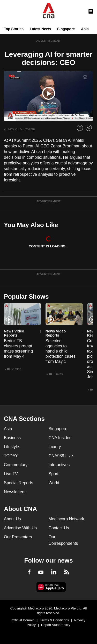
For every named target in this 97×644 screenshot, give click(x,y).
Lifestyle (12, 447)
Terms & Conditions (54, 620)
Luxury (55, 447)
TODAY (11, 456)
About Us (12, 519)
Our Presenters (18, 537)
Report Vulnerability (56, 625)
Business (12, 438)
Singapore (66, 29)
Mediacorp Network (66, 519)
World (54, 483)
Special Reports (18, 483)
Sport (54, 474)
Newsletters (15, 492)
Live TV (11, 474)
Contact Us (59, 528)
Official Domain (23, 620)
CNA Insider (60, 438)
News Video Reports (14, 333)
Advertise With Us (20, 528)
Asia (85, 29)
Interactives (59, 465)
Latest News (40, 29)
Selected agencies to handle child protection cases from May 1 (61, 351)
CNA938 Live (61, 456)
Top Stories (14, 29)
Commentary (16, 465)
